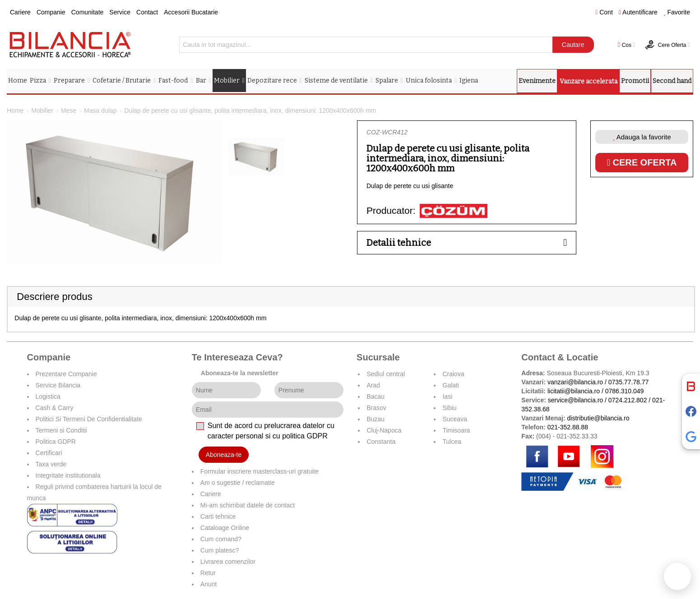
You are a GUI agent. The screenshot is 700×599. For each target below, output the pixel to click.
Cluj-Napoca (384, 430)
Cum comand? (221, 539)
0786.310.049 (625, 391)
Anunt (209, 584)
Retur (208, 573)
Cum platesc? (220, 550)
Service (120, 12)
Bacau (375, 396)
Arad (373, 385)
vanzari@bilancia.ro (575, 382)
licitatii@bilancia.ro (574, 391)
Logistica (48, 396)
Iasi (447, 396)
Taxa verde (51, 464)
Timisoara (456, 430)
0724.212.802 (628, 400)
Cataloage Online (225, 528)
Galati (451, 385)
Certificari (49, 453)
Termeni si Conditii (61, 430)
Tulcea (452, 442)
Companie (51, 12)
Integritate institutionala (68, 475)
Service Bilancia (58, 385)
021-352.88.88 (568, 427)
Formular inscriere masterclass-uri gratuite (260, 471)
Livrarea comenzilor (228, 562)
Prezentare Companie (66, 374)
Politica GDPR (56, 442)
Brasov (376, 408)
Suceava (454, 419)
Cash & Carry (55, 408)
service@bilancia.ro (575, 400)
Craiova (453, 374)
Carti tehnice (218, 516)
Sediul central (386, 374)
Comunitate (88, 12)
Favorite (677, 12)
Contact (147, 12)
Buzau (375, 419)
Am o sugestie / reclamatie (238, 483)
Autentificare (638, 12)
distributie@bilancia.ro (598, 418)
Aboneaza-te (224, 455)
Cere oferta (642, 162)
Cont (604, 12)
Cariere (20, 12)
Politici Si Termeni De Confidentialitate (89, 419)
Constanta (381, 442)
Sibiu (449, 408)
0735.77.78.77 (629, 382)
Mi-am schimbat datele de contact (248, 505)
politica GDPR (305, 436)
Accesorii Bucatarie (191, 12)
